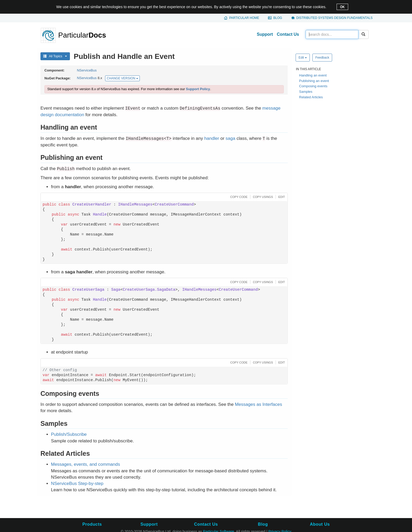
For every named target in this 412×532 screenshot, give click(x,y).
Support (265, 34)
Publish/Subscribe (69, 434)
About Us (320, 524)
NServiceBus (87, 70)
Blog (278, 18)
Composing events (313, 86)
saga (231, 138)
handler (212, 138)
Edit (303, 58)
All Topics (55, 56)
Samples (306, 92)
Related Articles (311, 97)
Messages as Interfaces (259, 404)
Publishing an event (314, 81)
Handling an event (313, 75)
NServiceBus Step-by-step (77, 484)
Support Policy (198, 89)
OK (342, 7)
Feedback (322, 58)
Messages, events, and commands (86, 464)
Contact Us (288, 34)
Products (92, 524)
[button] (238, 196)
